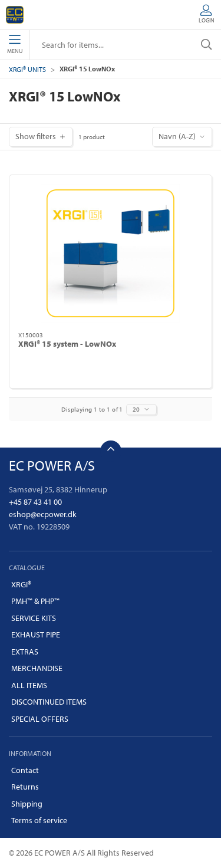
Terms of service (39, 820)
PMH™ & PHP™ (35, 601)
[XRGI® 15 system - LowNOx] (111, 253)
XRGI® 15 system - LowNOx (67, 344)
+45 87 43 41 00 (35, 502)
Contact (25, 770)
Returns (25, 787)
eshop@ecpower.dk (43, 514)
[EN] (15, 15)
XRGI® (21, 584)
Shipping (27, 804)
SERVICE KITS (34, 618)
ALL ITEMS (29, 685)
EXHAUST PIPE (36, 634)
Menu (15, 45)
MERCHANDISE (37, 668)
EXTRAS (25, 652)
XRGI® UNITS (27, 69)
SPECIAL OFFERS (40, 719)
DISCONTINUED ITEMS (49, 702)
